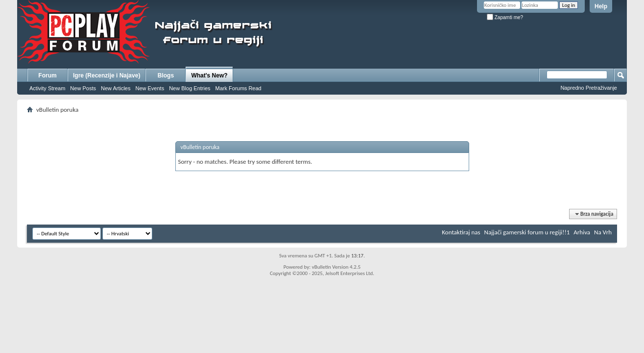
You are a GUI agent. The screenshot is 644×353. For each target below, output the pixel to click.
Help (601, 6)
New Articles (116, 88)
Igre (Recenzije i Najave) (107, 76)
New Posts (83, 88)
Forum (47, 76)
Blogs (166, 76)
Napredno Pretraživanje (589, 88)
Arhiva (582, 232)
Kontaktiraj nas (461, 232)
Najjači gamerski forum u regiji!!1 (527, 232)
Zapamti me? (505, 17)
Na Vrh (603, 232)
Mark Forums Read (239, 88)
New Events (150, 88)
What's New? (209, 76)
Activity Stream (47, 88)
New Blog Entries (190, 88)
